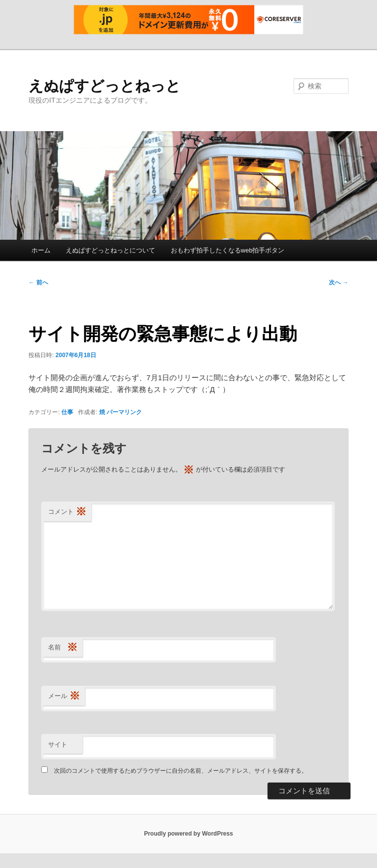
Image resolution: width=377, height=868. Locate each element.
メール (64, 696)
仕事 (67, 412)
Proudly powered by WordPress (188, 834)
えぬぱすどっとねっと (105, 86)
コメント (67, 512)
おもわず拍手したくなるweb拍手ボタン (228, 250)
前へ (38, 282)
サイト (58, 744)
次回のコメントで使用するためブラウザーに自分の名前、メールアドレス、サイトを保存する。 (181, 771)
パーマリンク (124, 412)
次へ (338, 282)
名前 (63, 648)
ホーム (41, 250)
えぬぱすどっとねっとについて (110, 250)
